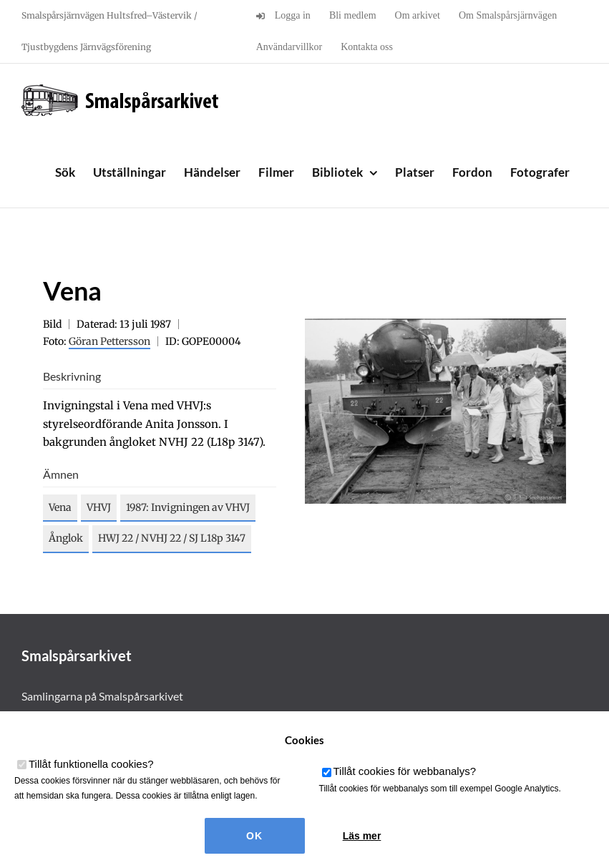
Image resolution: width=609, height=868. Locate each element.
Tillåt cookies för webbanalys (405, 771)
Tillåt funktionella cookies (91, 764)
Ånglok (66, 538)
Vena (60, 507)
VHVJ (99, 507)
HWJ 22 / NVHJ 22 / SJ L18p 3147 (172, 538)
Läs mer (362, 836)
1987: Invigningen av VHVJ (188, 507)
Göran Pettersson (109, 341)
